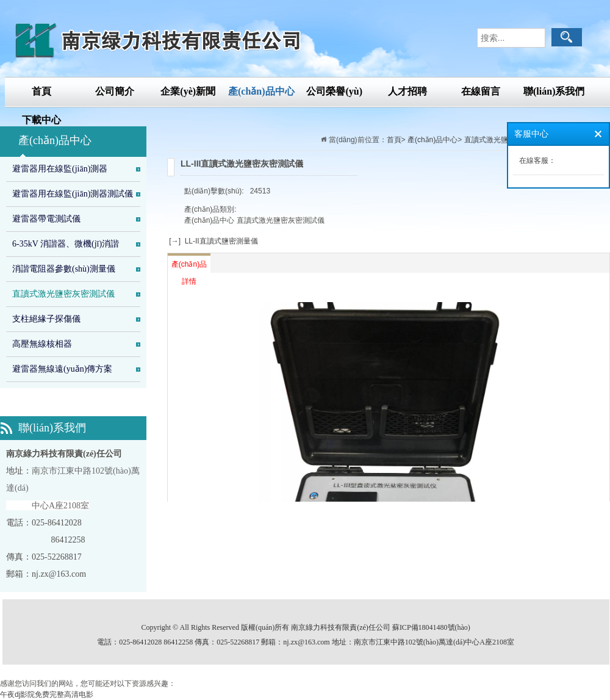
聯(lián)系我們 (554, 91)
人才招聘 (407, 91)
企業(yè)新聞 (188, 91)
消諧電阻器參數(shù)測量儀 (64, 269)
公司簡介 (115, 91)
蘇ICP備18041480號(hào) (431, 627)
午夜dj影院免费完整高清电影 (47, 695)
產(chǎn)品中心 (261, 91)
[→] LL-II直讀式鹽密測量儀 (213, 241)
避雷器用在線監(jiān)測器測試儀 (73, 194)
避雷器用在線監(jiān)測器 (60, 169)
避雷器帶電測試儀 (46, 219)
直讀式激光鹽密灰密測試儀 (63, 294)
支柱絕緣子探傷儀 (46, 319)
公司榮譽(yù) (334, 91)
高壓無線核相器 (42, 344)
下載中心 (41, 120)
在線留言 (481, 91)
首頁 (41, 91)
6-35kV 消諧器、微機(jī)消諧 (66, 244)
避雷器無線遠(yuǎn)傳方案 (62, 369)
